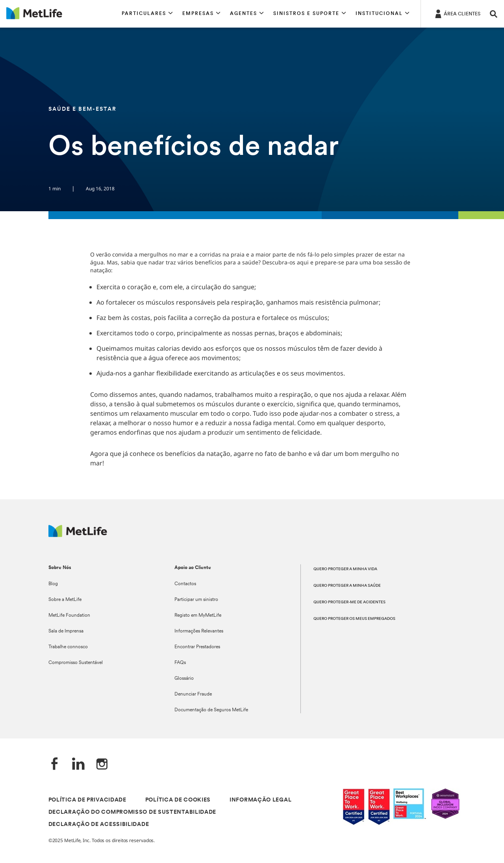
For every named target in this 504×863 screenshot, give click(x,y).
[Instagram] (102, 765)
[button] (147, 14)
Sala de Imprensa (66, 631)
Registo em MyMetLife (198, 616)
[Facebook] (55, 765)
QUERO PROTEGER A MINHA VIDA (345, 569)
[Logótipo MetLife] (78, 535)
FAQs (180, 663)
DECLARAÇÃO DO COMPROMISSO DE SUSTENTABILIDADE (132, 812)
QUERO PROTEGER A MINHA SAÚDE (347, 586)
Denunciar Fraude (193, 694)
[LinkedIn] (78, 765)
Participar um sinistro (196, 600)
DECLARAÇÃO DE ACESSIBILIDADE (99, 825)
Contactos (185, 584)
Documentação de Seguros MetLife (211, 710)
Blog (53, 584)
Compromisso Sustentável (76, 663)
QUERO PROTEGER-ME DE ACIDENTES (349, 602)
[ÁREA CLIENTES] (457, 13)
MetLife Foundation (69, 616)
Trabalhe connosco (68, 647)
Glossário (184, 679)
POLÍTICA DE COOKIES (178, 800)
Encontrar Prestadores (197, 647)
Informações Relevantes (199, 631)
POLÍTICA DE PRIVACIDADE (87, 800)
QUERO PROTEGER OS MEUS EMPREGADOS (354, 619)
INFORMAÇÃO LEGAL (260, 800)
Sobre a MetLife (65, 600)
